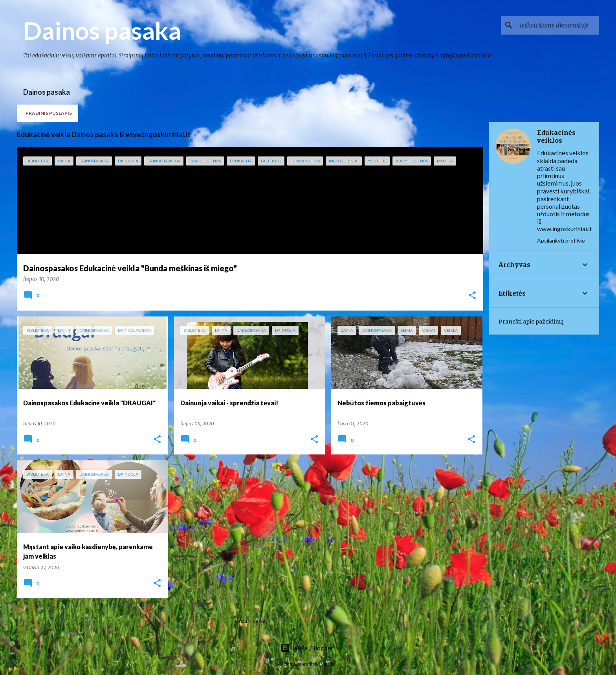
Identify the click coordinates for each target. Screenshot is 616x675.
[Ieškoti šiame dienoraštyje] (558, 25)
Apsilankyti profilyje (561, 240)
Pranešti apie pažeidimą (531, 322)
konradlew (308, 664)
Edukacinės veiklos (556, 136)
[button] (472, 296)
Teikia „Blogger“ (308, 648)
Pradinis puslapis (49, 113)
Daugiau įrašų (250, 621)
